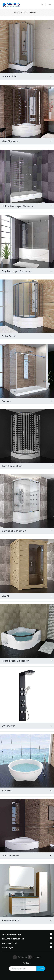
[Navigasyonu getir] (50, 5)
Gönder (41, 968)
